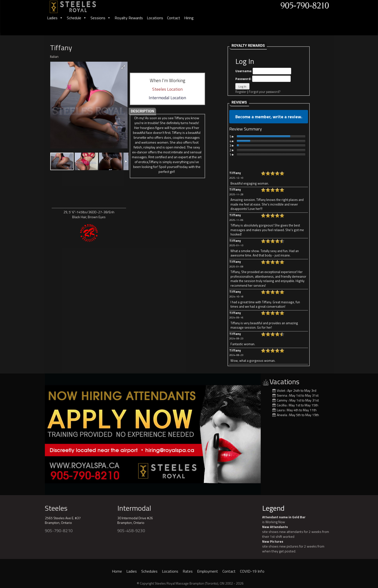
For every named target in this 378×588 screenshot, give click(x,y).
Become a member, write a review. (269, 117)
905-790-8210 (59, 531)
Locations (155, 18)
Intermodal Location (167, 98)
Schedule (77, 18)
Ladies (55, 18)
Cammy (282, 400)
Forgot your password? (264, 92)
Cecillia (282, 405)
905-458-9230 (131, 531)
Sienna (282, 395)
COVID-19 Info (252, 571)
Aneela (282, 415)
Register (241, 92)
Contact (174, 18)
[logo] (78, 5)
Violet (281, 390)
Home (117, 571)
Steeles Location (167, 89)
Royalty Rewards (129, 18)
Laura (281, 410)
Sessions (101, 18)
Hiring (189, 18)
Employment (208, 571)
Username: (263, 71)
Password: (263, 79)
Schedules (149, 571)
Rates (188, 571)
